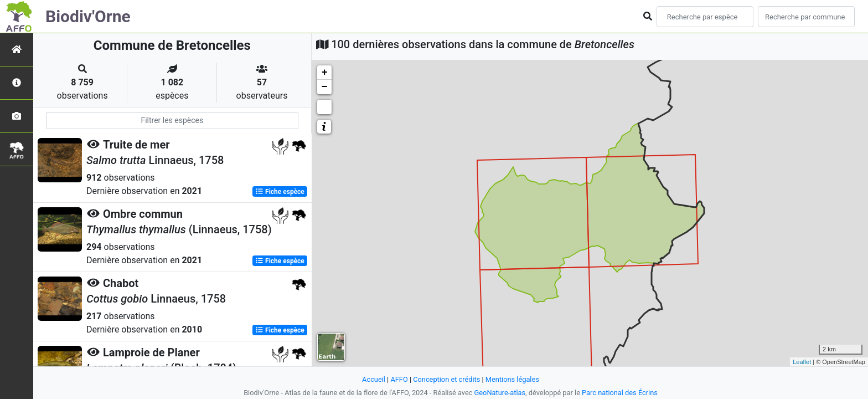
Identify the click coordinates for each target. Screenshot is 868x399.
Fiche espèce (280, 192)
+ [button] (325, 73)
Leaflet (802, 362)
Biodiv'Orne (88, 16)
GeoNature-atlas (500, 393)
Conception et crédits (446, 379)
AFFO (399, 379)
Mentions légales (512, 379)
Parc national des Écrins (620, 393)
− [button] (325, 87)
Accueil (374, 379)
